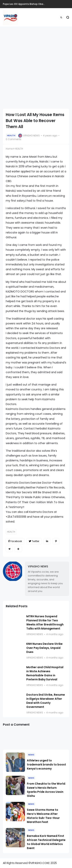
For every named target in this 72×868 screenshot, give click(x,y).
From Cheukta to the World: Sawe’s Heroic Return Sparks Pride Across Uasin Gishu (46, 790)
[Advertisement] (36, 68)
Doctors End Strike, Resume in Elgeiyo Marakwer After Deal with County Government (46, 701)
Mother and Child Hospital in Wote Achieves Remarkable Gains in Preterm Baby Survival (45, 673)
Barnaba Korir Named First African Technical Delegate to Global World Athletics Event (46, 842)
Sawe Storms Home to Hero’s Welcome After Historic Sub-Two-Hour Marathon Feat (43, 816)
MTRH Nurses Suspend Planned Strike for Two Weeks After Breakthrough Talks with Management (45, 622)
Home (9, 149)
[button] (61, 17)
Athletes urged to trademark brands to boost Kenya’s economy (46, 765)
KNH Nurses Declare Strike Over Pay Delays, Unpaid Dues (44, 648)
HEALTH (11, 135)
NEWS (31, 755)
